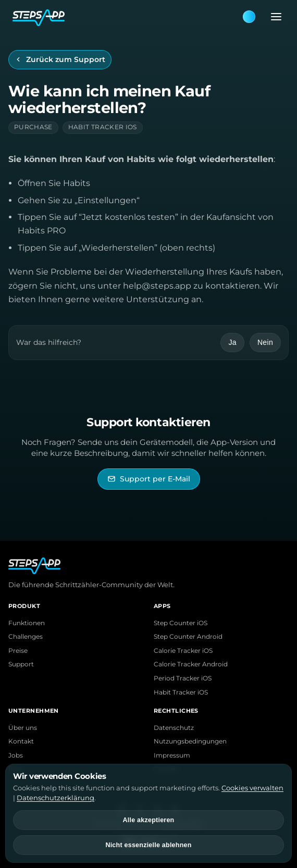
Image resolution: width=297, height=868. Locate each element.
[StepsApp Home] (127, 17)
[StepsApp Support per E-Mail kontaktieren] (149, 479)
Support (21, 664)
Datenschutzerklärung (55, 798)
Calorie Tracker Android (191, 664)
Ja (232, 342)
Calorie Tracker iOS (183, 651)
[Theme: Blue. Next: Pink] (249, 17)
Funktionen (27, 623)
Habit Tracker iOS (181, 692)
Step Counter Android (188, 637)
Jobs (16, 755)
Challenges (26, 637)
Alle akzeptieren (149, 820)
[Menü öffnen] (273, 17)
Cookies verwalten (252, 788)
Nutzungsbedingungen (190, 741)
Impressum (172, 755)
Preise (18, 651)
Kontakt (21, 741)
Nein (265, 342)
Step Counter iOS (181, 623)
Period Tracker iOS (183, 678)
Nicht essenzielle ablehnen (148, 845)
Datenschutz (174, 728)
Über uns (23, 728)
